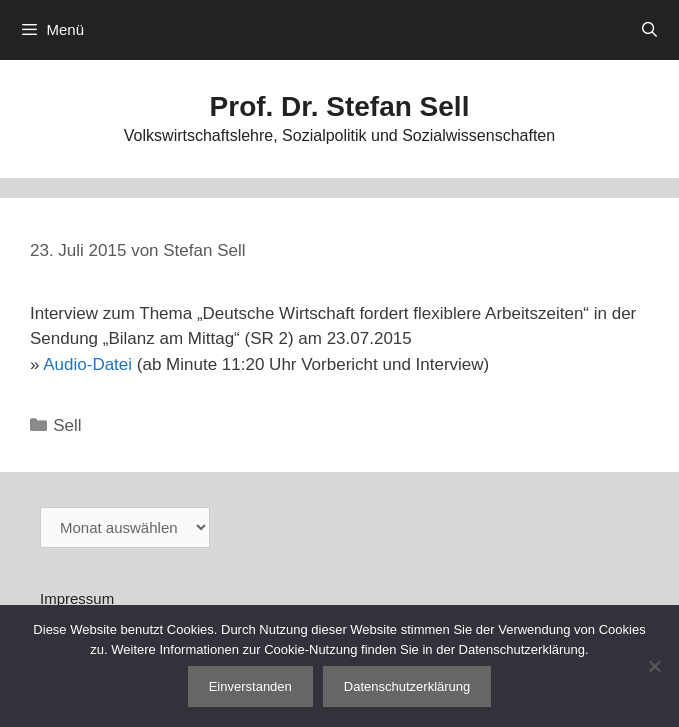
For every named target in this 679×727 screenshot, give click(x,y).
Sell (67, 425)
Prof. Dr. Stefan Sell (340, 106)
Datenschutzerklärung (407, 686)
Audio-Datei (87, 364)
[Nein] (654, 666)
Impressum (77, 598)
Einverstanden (250, 686)
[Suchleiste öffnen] (649, 30)
